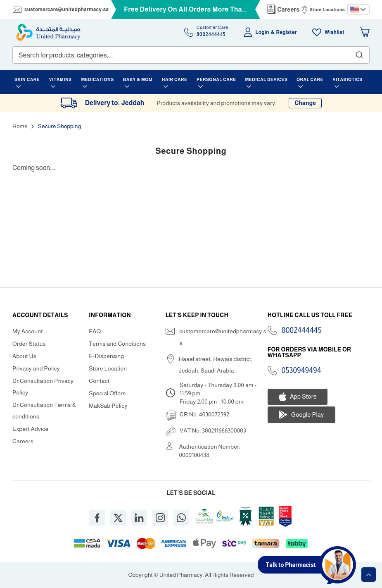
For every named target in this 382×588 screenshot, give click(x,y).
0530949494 (301, 370)
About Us (24, 356)
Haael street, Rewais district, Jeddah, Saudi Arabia (216, 365)
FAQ (95, 331)
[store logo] (48, 32)
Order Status (29, 344)
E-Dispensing (106, 356)
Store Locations (327, 10)
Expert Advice (31, 429)
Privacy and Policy (36, 368)
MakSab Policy (108, 406)
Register (287, 32)
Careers (289, 10)
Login (262, 32)
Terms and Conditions (117, 344)
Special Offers (107, 393)
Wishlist (335, 32)
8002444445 (302, 330)
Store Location (108, 368)
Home (20, 126)
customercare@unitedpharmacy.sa (66, 10)
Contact (99, 381)
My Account (28, 331)
